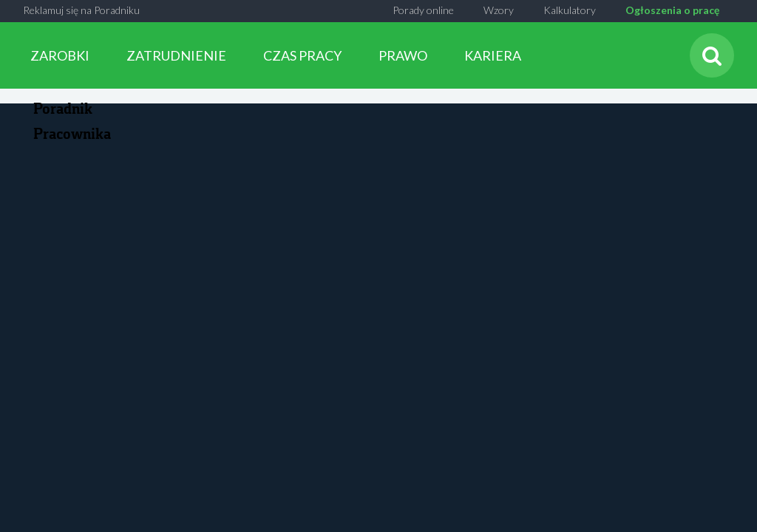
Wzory (499, 10)
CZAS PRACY (302, 55)
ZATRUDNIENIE (176, 55)
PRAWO (403, 55)
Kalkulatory (570, 10)
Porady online (423, 10)
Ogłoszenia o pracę (672, 10)
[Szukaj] (712, 55)
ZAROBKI (60, 55)
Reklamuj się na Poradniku (81, 10)
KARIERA (493, 55)
